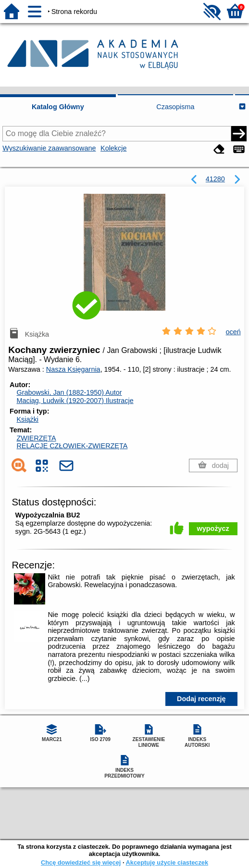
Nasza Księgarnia (73, 369)
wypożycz (213, 528)
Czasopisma (175, 107)
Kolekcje (113, 148)
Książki (27, 419)
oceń (233, 332)
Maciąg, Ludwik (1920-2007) (75, 401)
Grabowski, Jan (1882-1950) (69, 392)
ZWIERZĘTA (36, 438)
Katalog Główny (58, 107)
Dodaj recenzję (201, 699)
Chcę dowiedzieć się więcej (81, 862)
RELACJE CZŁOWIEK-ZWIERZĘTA (72, 446)
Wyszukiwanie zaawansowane (49, 148)
